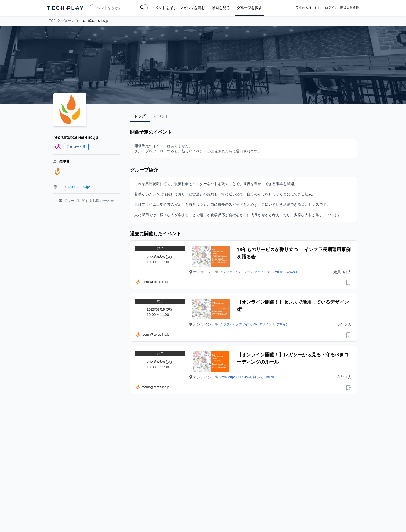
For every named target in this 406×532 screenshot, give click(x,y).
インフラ (226, 272)
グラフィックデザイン (236, 324)
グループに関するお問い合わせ (86, 201)
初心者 (257, 377)
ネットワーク (244, 272)
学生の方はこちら (308, 8)
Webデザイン (262, 324)
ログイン (331, 8)
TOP (52, 21)
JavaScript (227, 377)
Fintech (269, 377)
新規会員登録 (350, 8)
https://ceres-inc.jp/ (75, 187)
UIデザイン (281, 324)
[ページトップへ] (65, 8)
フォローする (76, 147)
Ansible (280, 272)
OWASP (293, 272)
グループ (68, 21)
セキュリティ (264, 272)
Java (248, 377)
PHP (240, 377)
